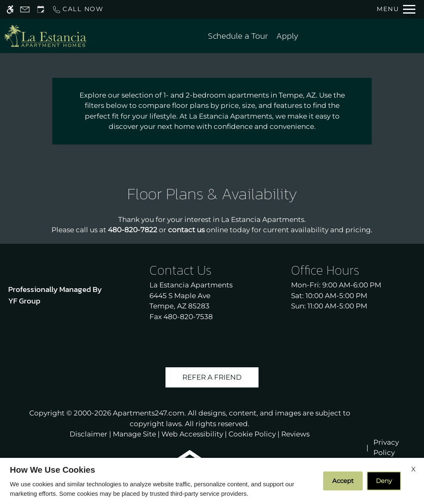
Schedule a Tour (238, 36)
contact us (186, 230)
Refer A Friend (212, 377)
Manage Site (134, 434)
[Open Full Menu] (396, 9)
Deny (384, 481)
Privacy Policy (386, 448)
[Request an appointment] (41, 9)
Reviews (295, 434)
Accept (343, 481)
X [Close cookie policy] (414, 469)
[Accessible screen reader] (10, 9)
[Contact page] (25, 9)
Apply (287, 36)
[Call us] (78, 9)
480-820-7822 (133, 230)
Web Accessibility (192, 434)
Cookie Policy (252, 434)
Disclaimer (89, 434)
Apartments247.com (149, 413)
